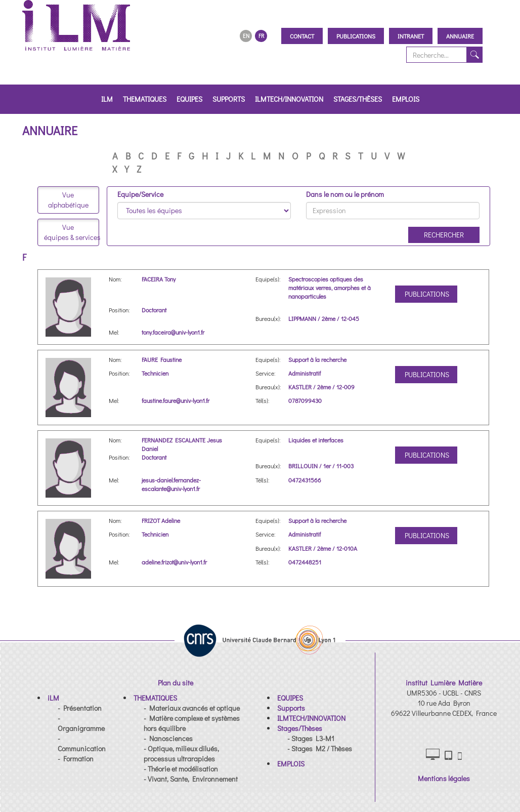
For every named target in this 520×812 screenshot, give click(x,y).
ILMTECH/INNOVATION (289, 99)
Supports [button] (229, 99)
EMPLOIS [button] (406, 99)
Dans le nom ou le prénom (345, 194)
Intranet (411, 36)
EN (246, 36)
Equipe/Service (140, 194)
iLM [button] (107, 99)
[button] (53, 698)
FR (261, 36)
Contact (302, 36)
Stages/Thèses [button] (358, 99)
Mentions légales (444, 778)
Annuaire (460, 36)
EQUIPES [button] (189, 99)
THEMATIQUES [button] (145, 99)
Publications (356, 36)
